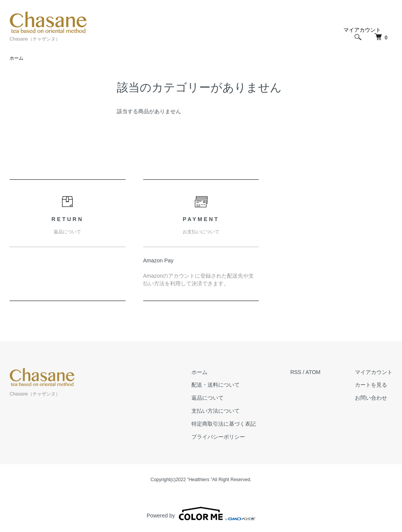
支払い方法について (216, 411)
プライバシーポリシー (218, 437)
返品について (208, 398)
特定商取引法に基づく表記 (224, 424)
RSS (296, 372)
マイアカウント (374, 372)
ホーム (16, 58)
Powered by (201, 514)
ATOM (313, 372)
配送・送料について (216, 385)
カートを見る (371, 385)
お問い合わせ (371, 398)
